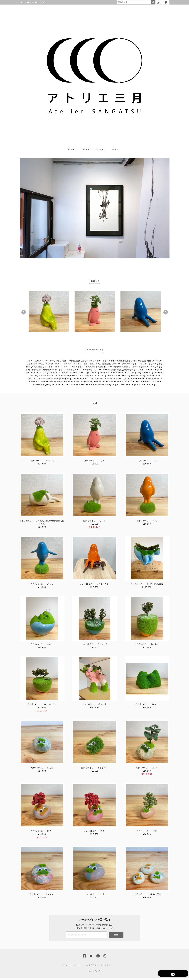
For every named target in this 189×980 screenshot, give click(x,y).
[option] (49, 314)
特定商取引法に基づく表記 (99, 968)
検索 (153, 2)
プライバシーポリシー (72, 968)
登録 (116, 937)
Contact (117, 151)
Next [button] (166, 314)
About (86, 151)
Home (71, 151)
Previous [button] (24, 314)
